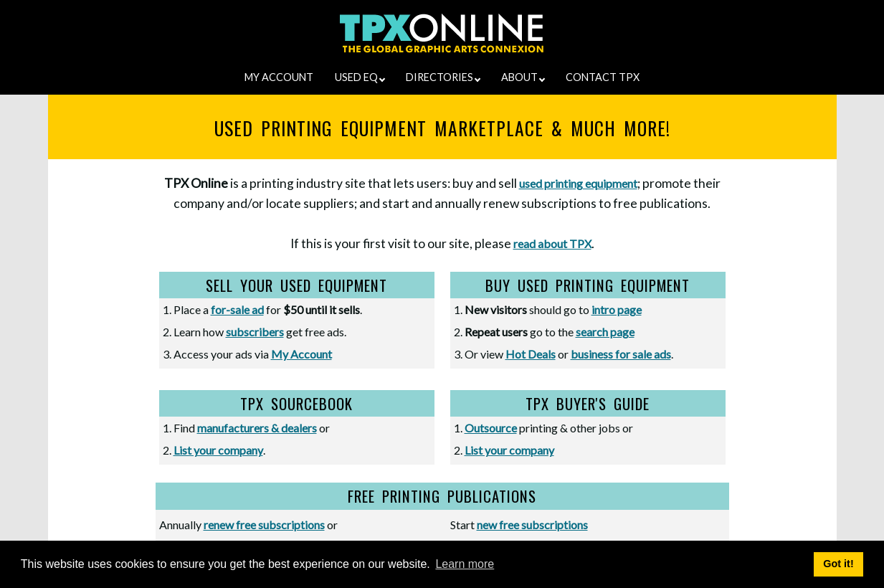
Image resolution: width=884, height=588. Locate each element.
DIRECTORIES (443, 77)
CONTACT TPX (603, 77)
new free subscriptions (532, 525)
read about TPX (552, 243)
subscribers (255, 332)
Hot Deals (531, 354)
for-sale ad (237, 309)
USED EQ (360, 77)
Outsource (491, 428)
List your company (218, 450)
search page (605, 332)
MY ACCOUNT (279, 77)
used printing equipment (578, 183)
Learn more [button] (465, 564)
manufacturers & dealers (257, 428)
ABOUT (523, 77)
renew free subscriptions (264, 525)
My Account (301, 354)
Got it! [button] (838, 564)
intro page (617, 309)
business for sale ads (621, 354)
